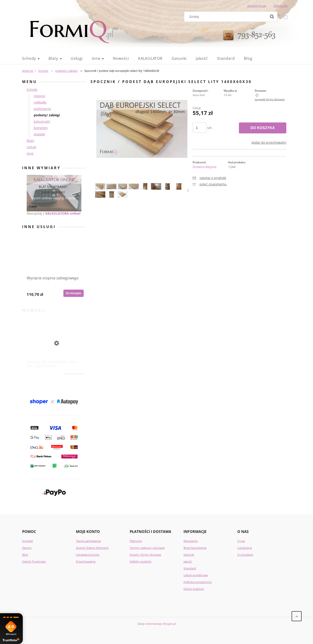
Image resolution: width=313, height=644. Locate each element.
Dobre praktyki (194, 589)
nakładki (40, 102)
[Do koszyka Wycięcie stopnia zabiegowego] (73, 293)
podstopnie (42, 109)
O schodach (245, 555)
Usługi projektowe (196, 575)
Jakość (188, 561)
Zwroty (27, 548)
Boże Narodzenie (195, 548)
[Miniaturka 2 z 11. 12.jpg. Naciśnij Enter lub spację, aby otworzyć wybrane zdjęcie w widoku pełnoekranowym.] (111, 186)
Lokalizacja (245, 548)
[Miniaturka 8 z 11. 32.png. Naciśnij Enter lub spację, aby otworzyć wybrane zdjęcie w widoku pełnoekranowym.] (179, 186)
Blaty (30, 141)
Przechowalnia (86, 561)
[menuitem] (35, 58)
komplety (41, 128)
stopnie (39, 96)
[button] (188, 191)
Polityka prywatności (198, 582)
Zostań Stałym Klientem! (92, 548)
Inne (30, 153)
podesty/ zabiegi (47, 115)
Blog (25, 555)
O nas (241, 541)
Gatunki (189, 555)
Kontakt (28, 541)
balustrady (42, 121)
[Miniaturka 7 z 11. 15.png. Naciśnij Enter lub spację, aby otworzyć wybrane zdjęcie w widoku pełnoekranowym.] (167, 186)
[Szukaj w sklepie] (226, 17)
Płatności (136, 541)
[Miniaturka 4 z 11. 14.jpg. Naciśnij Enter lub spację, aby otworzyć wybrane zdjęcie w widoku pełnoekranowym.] (134, 186)
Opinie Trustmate (34, 561)
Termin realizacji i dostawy (147, 548)
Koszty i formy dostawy (146, 555)
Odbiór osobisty (141, 561)
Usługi (31, 147)
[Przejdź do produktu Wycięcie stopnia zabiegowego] (54, 263)
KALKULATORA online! (63, 213)
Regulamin (191, 541)
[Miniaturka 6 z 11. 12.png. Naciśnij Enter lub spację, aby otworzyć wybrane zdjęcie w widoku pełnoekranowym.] (156, 186)
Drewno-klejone (205, 167)
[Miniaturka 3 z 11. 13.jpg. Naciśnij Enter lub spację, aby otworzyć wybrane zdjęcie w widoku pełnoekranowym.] (123, 186)
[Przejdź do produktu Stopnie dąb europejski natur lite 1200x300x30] (54, 347)
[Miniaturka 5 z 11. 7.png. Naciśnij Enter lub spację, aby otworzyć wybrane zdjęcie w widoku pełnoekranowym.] (145, 186)
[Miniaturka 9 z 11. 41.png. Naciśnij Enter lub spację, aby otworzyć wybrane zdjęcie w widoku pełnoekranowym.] (100, 195)
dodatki (39, 134)
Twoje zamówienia (88, 541)
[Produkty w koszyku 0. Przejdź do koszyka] (286, 16)
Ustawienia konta (88, 555)
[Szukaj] (272, 17)
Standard (190, 568)
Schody (32, 90)
